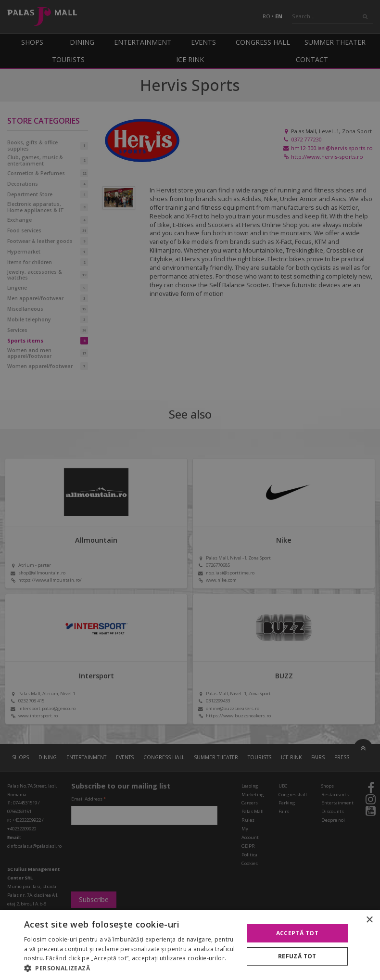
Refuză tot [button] (297, 956)
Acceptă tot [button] (297, 933)
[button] (130, 968)
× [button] (369, 920)
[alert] (190, 490)
